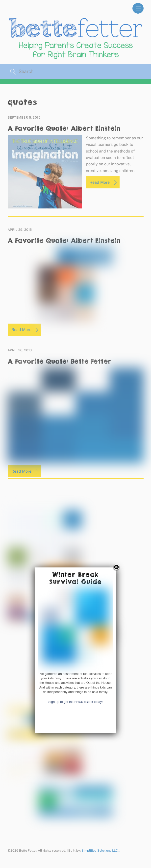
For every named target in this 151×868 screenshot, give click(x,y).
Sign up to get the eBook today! (75, 805)
